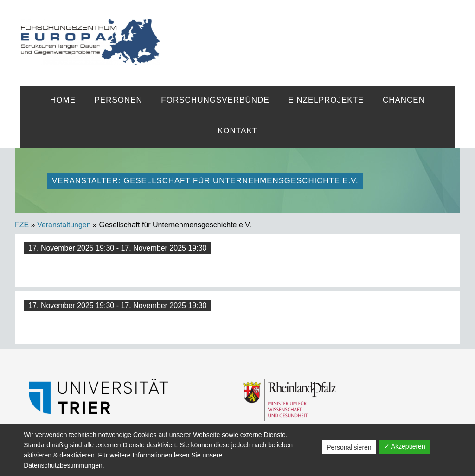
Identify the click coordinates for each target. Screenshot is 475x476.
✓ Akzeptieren (405, 446)
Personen (118, 100)
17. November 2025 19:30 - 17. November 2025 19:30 (117, 248)
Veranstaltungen (64, 225)
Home (63, 100)
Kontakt (237, 131)
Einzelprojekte (326, 100)
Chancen (404, 100)
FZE (307, 33)
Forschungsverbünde (215, 100)
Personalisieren (349, 447)
